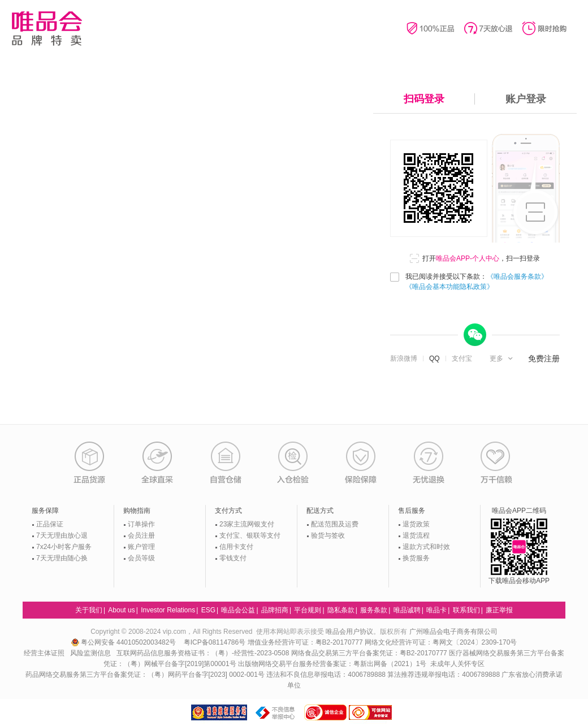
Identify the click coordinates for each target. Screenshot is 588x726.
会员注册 (141, 535)
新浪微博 (404, 358)
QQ (434, 358)
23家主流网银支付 (247, 524)
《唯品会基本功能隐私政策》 (449, 287)
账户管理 (141, 547)
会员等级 (141, 558)
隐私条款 (341, 610)
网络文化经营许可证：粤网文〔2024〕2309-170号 (441, 642)
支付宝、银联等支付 (250, 535)
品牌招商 (275, 610)
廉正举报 (499, 610)
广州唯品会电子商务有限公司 (453, 632)
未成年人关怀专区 (457, 664)
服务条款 (374, 610)
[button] (502, 358)
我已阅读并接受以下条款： (477, 282)
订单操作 (141, 524)
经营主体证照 (44, 653)
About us (121, 610)
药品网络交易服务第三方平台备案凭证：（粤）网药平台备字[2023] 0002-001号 (145, 675)
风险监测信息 (90, 653)
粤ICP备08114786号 (215, 642)
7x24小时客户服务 (64, 547)
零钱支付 (233, 558)
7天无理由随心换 (62, 558)
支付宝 (462, 358)
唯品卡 (436, 610)
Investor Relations (168, 610)
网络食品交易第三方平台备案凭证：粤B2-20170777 (370, 653)
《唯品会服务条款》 (517, 276)
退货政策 (416, 524)
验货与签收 (328, 535)
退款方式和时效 (426, 547)
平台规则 (308, 610)
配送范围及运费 (335, 524)
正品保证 (50, 524)
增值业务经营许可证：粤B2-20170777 (306, 642)
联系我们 (466, 610)
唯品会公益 (238, 610)
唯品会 (47, 28)
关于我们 (89, 610)
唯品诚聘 (407, 610)
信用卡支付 (236, 547)
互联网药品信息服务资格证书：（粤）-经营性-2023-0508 (203, 653)
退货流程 (416, 535)
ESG (208, 610)
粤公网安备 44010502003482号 (125, 642)
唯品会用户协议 (349, 632)
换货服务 (416, 558)
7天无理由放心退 (62, 535)
